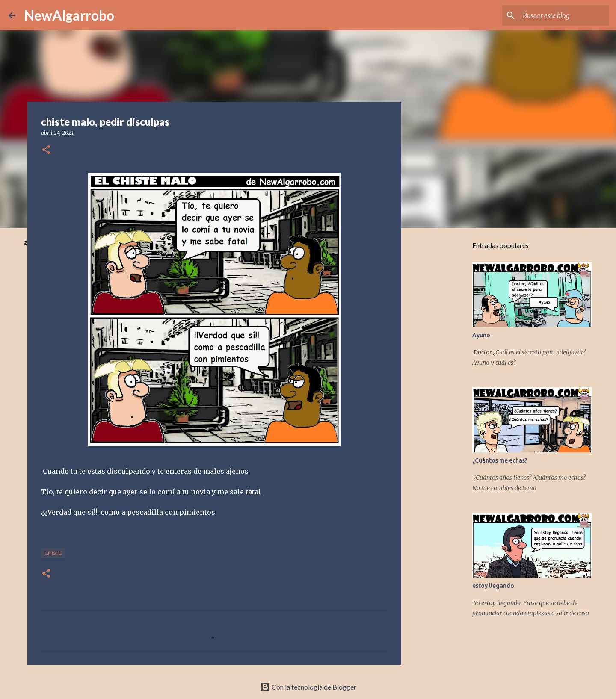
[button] (46, 150)
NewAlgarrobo (69, 15)
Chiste (53, 553)
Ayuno (481, 335)
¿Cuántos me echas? (500, 460)
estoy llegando (493, 586)
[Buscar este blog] (564, 15)
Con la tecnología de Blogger (308, 687)
